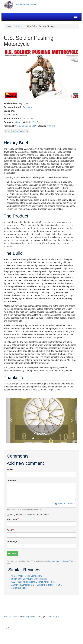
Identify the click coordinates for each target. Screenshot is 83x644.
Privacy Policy (54, 561)
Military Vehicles (20, 131)
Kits (7, 131)
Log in (7, 627)
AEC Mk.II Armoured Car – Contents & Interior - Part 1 (36, 585)
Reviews (19, 26)
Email (9, 530)
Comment (12, 481)
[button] (11, 420)
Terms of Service (69, 561)
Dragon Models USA (27, 126)
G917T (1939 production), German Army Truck (33, 582)
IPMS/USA (54, 617)
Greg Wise (28, 107)
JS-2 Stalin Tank (19, 588)
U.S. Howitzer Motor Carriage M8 (27, 576)
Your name (12, 519)
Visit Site (36, 122)
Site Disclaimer (11, 617)
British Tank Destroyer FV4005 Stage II (29, 579)
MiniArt (18, 122)
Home (9, 26)
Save (12, 553)
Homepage (12, 541)
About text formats (65, 504)
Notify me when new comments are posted (28, 515)
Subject (11, 469)
